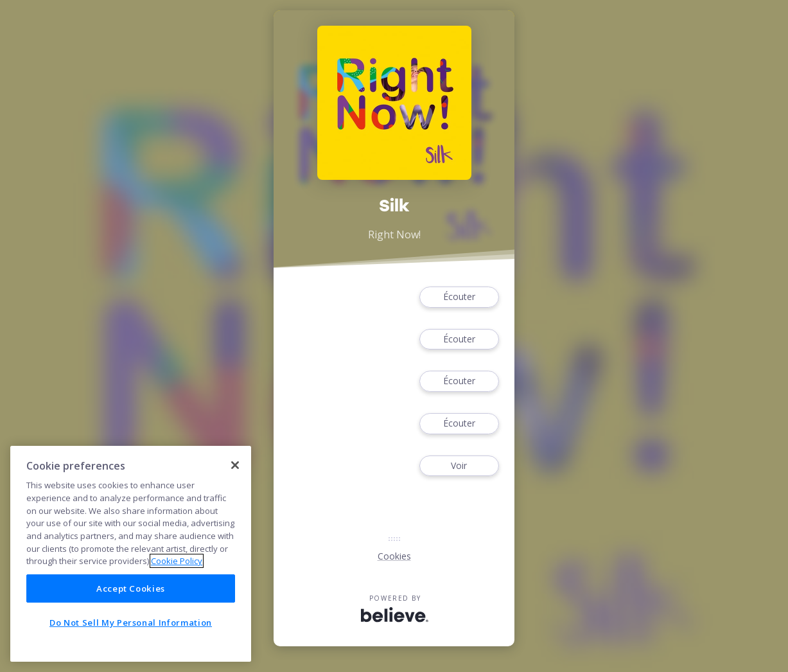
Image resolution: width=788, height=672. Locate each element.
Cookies (394, 556)
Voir (459, 466)
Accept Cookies (131, 588)
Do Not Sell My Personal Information (131, 623)
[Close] (235, 465)
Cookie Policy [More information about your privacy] (177, 561)
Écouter (459, 297)
